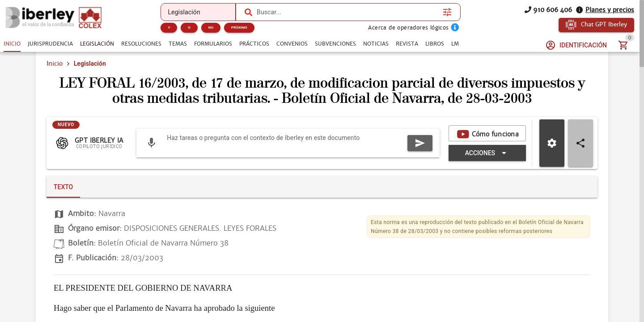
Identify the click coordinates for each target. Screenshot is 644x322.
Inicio (55, 75)
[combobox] (347, 12)
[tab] (12, 44)
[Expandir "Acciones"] (335, 191)
